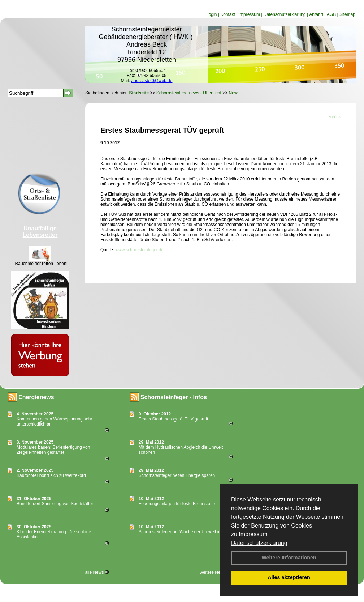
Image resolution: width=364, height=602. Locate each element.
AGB (331, 14)
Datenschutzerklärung (259, 543)
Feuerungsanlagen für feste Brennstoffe (177, 504)
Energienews (36, 397)
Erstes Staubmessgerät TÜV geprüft (174, 419)
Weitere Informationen (289, 558)
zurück (335, 117)
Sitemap (347, 14)
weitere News (215, 572)
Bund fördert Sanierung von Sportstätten (56, 504)
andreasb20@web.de (152, 81)
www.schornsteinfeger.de (139, 250)
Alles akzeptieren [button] (289, 577)
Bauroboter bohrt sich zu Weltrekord (51, 475)
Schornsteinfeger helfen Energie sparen (177, 475)
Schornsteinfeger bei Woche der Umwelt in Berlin (186, 532)
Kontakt (228, 14)
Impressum (253, 534)
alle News (97, 572)
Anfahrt (316, 14)
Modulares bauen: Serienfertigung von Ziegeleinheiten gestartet (53, 450)
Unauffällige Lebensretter (40, 232)
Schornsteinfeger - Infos (174, 397)
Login (211, 14)
